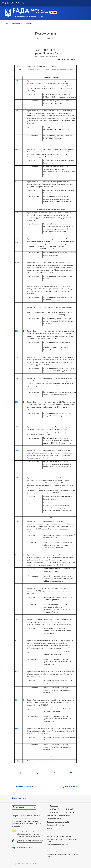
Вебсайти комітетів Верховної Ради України (59, 836)
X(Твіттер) (54, 809)
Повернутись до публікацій (24, 787)
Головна (7, 24)
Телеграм (70, 812)
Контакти (50, 828)
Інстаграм (54, 812)
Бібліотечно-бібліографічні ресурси (57, 845)
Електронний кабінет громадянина (57, 825)
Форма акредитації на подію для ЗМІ (58, 822)
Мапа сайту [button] (18, 798)
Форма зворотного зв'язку (32, 837)
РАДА (21, 11)
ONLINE (53, 13)
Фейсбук (54, 806)
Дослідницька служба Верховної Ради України (60, 851)
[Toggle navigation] (3, 3)
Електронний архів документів (56, 848)
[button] (24, 807)
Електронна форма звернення (56, 819)
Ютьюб (69, 809)
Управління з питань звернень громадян (59, 816)
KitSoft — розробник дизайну (25, 848)
